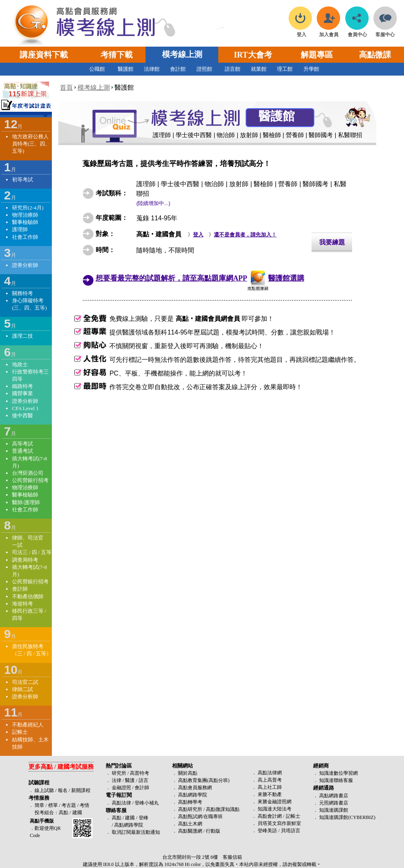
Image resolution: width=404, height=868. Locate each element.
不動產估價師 (28, 596)
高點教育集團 (193, 780)
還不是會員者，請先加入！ (245, 235)
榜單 (53, 805)
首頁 (66, 87)
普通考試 (23, 451)
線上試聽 (44, 790)
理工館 (285, 69)
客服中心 (385, 32)
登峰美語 (267, 831)
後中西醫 (23, 416)
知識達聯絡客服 (336, 780)
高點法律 (122, 803)
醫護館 (126, 69)
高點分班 (218, 780)
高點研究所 (190, 809)
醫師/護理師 (26, 502)
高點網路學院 (193, 795)
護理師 (20, 229)
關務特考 (23, 293)
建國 (77, 813)
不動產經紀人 (28, 725)
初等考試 (23, 180)
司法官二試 (25, 682)
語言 (144, 780)
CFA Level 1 (25, 408)
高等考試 (23, 444)
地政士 (20, 364)
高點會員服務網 (195, 788)
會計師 (20, 589)
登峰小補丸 (147, 803)
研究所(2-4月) (28, 208)
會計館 (178, 69)
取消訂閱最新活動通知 (136, 832)
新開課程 (81, 790)
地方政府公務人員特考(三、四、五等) (31, 144)
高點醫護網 (190, 831)
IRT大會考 (253, 55)
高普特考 (139, 773)
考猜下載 (117, 55)
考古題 (69, 805)
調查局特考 (25, 560)
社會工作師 (25, 237)
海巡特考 (23, 604)
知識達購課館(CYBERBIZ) (347, 817)
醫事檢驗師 (25, 222)
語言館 (233, 69)
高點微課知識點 (223, 809)
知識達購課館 (334, 810)
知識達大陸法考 (275, 809)
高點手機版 (42, 821)
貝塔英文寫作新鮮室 (279, 823)
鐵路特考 (23, 386)
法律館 (152, 69)
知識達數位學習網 (338, 773)
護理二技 (23, 336)
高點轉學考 (190, 802)
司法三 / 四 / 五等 (32, 552)
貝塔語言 (291, 831)
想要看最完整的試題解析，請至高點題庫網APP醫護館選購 (200, 278)
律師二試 (23, 689)
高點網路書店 (334, 796)
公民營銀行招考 (30, 480)
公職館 (97, 69)
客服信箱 (232, 857)
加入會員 (329, 32)
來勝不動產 (270, 794)
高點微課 (375, 55)
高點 (64, 813)
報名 (62, 790)
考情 (84, 805)
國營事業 (23, 393)
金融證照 (121, 788)
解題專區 (317, 55)
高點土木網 (190, 824)
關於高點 (188, 773)
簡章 (39, 805)
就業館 (259, 69)
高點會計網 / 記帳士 (279, 816)
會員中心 (357, 32)
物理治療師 (25, 215)
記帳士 (20, 732)
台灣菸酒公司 (28, 473)
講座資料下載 (44, 55)
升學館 (311, 69)
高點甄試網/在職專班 (200, 817)
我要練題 (332, 242)
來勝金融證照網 (275, 802)
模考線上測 (182, 54)
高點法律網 (270, 773)
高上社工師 (270, 787)
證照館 (204, 69)
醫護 (130, 780)
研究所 (119, 773)
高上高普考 (270, 780)
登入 (301, 32)
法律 (117, 780)
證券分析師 (25, 265)
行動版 (213, 831)
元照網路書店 (334, 803)
